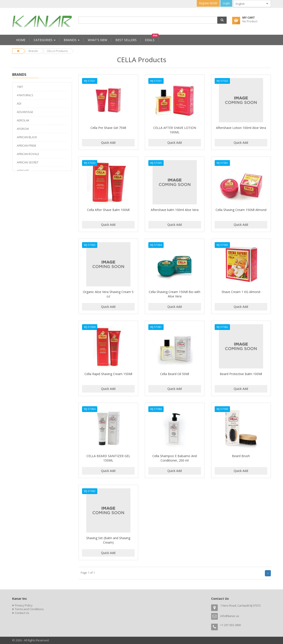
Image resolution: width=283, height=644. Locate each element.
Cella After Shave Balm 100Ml (108, 210)
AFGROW (23, 129)
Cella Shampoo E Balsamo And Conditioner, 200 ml (175, 458)
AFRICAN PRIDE (27, 146)
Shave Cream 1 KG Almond (241, 292)
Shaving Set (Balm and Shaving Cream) (108, 540)
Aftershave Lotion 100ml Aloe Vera (241, 128)
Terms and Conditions (29, 609)
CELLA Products (57, 51)
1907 (20, 87)
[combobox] (249, 4)
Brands (33, 51)
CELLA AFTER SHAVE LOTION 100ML (175, 130)
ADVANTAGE (25, 112)
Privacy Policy (24, 605)
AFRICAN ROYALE (28, 154)
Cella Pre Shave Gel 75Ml (108, 128)
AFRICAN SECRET (28, 162)
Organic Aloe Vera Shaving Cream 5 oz (108, 294)
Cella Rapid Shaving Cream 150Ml (108, 374)
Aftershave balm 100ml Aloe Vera (175, 210)
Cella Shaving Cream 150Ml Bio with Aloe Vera (175, 294)
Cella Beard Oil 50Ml (175, 374)
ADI (19, 103)
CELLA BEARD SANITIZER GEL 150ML (108, 458)
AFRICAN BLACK (27, 137)
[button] (222, 20)
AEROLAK (23, 120)
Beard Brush (241, 456)
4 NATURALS (25, 95)
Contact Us (22, 613)
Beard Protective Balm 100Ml (241, 374)
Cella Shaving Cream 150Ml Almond (241, 210)
